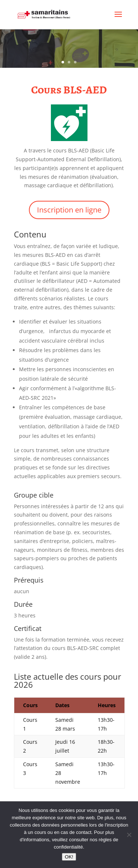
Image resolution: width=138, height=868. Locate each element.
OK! (69, 857)
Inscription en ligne (69, 210)
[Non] (129, 835)
